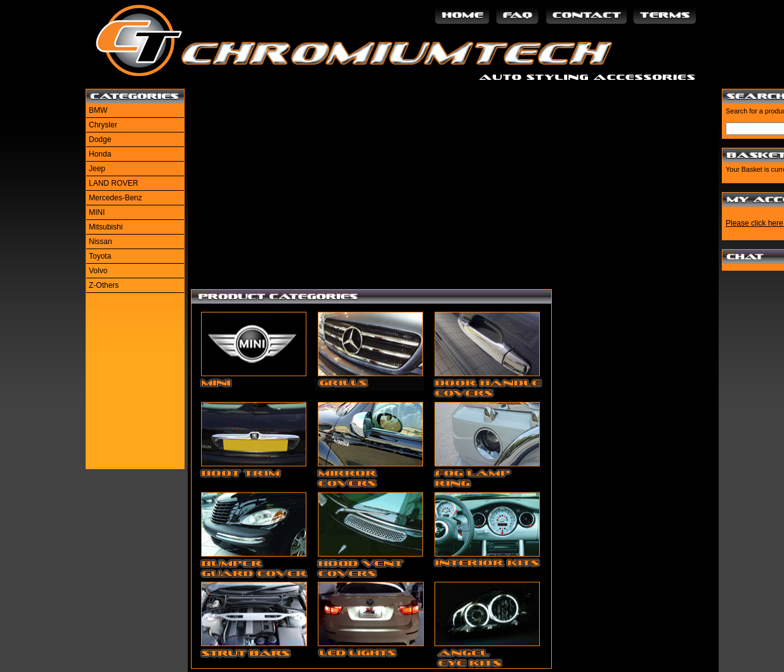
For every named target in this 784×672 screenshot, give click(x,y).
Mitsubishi (106, 227)
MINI (97, 212)
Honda (100, 154)
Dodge (100, 139)
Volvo (98, 271)
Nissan (101, 242)
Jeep (97, 169)
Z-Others (104, 285)
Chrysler (103, 125)
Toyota (100, 256)
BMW (98, 110)
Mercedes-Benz (115, 198)
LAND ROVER (114, 183)
